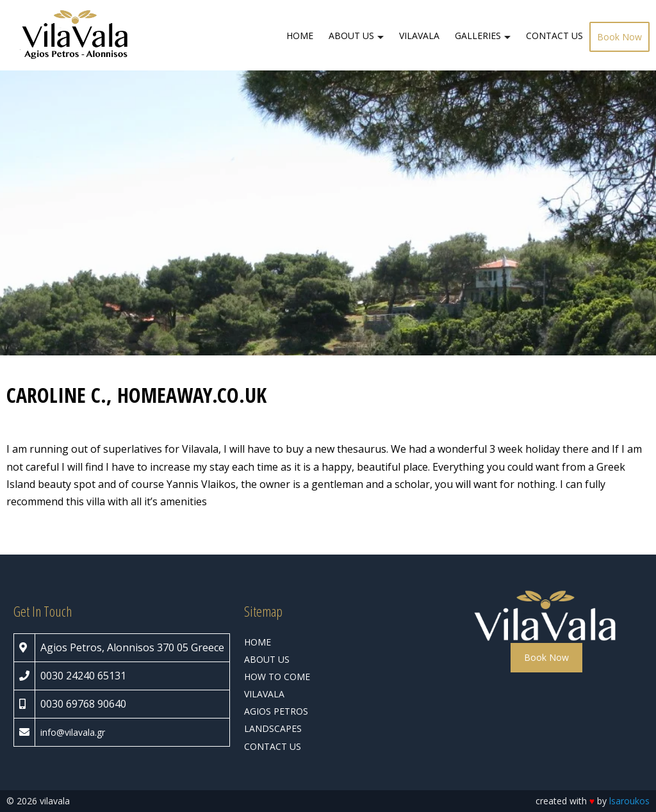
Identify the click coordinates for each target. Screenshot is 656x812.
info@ (53, 732)
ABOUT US (351, 36)
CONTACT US (554, 36)
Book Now (619, 37)
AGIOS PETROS (276, 711)
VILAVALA (419, 36)
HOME (300, 36)
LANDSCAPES (273, 728)
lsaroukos (629, 801)
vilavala (80, 732)
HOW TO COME (277, 677)
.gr (100, 732)
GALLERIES (478, 36)
